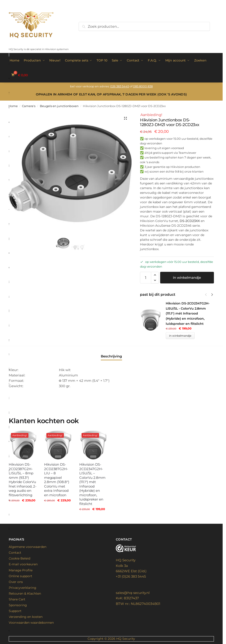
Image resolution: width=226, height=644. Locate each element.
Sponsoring (18, 605)
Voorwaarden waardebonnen (31, 623)
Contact (15, 553)
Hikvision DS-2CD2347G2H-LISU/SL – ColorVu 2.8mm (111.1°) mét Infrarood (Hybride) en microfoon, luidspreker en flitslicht (92, 484)
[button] (125, 118)
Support (15, 611)
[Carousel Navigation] (208, 295)
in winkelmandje (187, 278)
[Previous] (206, 295)
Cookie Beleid (19, 558)
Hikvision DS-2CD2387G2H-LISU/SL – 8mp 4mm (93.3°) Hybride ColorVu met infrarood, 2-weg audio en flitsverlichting (23, 480)
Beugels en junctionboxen (59, 106)
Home (13, 106)
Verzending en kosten (26, 617)
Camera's (29, 106)
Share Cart (17, 599)
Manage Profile (21, 570)
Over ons (16, 582)
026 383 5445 (120, 86)
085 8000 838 (143, 86)
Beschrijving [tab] (111, 356)
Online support (20, 576)
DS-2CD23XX (190, 221)
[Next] (212, 295)
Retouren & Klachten (25, 593)
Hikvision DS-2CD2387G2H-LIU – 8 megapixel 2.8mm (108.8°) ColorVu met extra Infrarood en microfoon (57, 480)
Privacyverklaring (23, 588)
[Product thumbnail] (153, 320)
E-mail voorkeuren (23, 564)
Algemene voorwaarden (28, 547)
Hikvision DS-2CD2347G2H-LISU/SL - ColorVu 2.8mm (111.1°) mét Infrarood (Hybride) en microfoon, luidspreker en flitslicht (188, 314)
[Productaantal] (146, 278)
